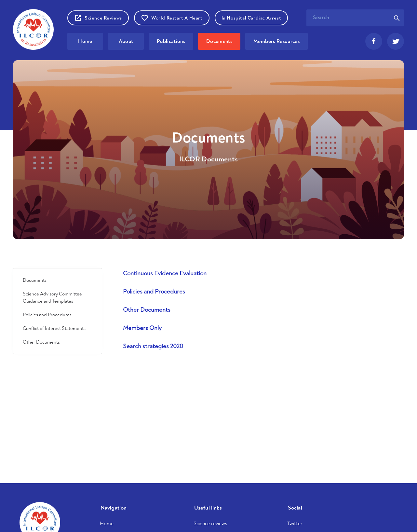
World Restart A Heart (172, 18)
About (126, 41)
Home (85, 41)
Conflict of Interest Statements (54, 328)
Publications (171, 41)
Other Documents (41, 342)
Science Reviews (98, 18)
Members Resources (276, 41)
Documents (219, 41)
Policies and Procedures (47, 315)
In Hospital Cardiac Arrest (251, 18)
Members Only (142, 328)
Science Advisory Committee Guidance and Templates (52, 297)
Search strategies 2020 (153, 346)
